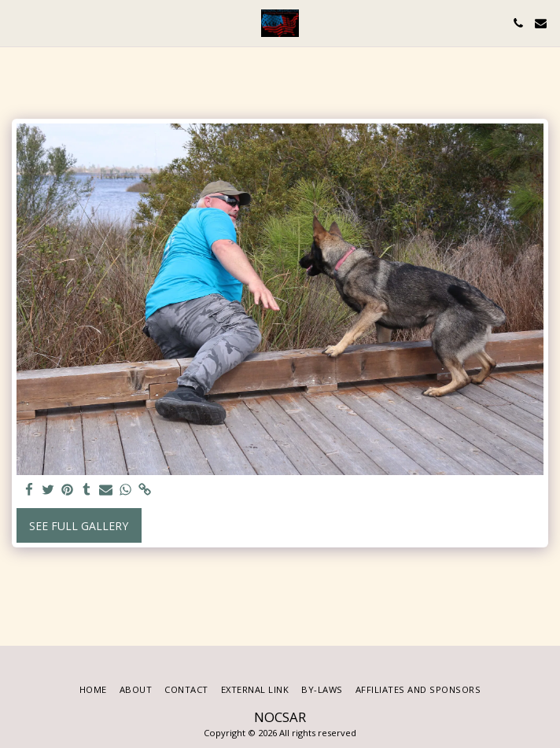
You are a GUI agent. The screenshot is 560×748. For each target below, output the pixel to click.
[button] (17, 22)
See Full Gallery (79, 526)
